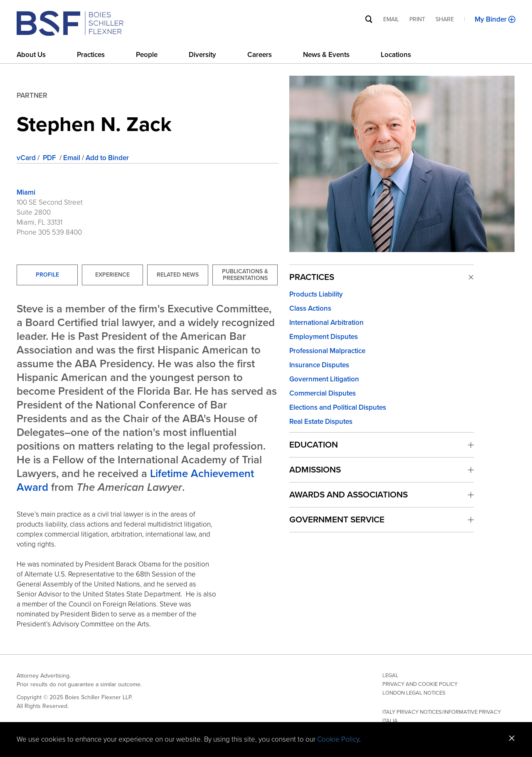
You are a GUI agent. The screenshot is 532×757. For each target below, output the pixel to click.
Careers (260, 55)
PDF (50, 158)
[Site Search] (369, 19)
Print (417, 19)
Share (445, 19)
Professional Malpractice (327, 351)
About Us (31, 55)
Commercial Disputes (323, 393)
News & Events (326, 55)
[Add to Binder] (512, 20)
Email (72, 158)
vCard (26, 158)
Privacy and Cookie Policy (420, 684)
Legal (390, 675)
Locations (396, 55)
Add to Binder (107, 158)
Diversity (202, 55)
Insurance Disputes (319, 365)
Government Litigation (324, 379)
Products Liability (316, 294)
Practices (91, 55)
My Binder (491, 19)
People (147, 55)
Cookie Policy (338, 739)
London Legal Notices (414, 693)
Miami (26, 192)
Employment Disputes (324, 337)
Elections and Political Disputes (338, 407)
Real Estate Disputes (321, 422)
